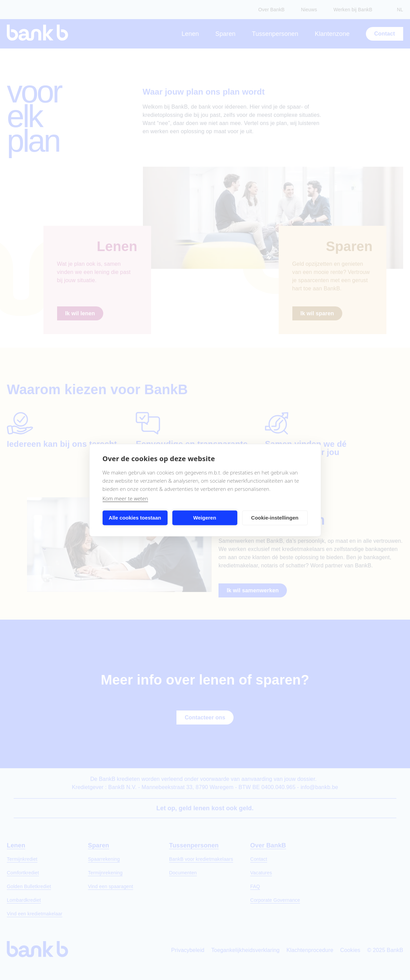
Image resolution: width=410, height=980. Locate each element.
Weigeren (205, 518)
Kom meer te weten (125, 498)
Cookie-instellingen (275, 518)
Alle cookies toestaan (135, 518)
